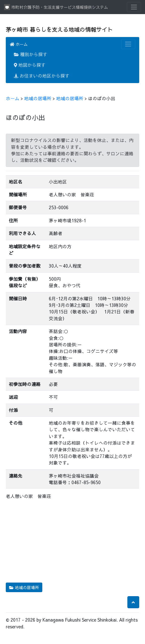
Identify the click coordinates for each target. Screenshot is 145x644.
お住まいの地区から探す (42, 76)
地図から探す (30, 65)
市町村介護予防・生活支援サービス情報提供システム (56, 7)
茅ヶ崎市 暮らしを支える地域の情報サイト (59, 29)
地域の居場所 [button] (24, 587)
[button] (133, 602)
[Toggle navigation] (134, 7)
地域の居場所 (38, 98)
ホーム (19, 44)
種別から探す (31, 54)
